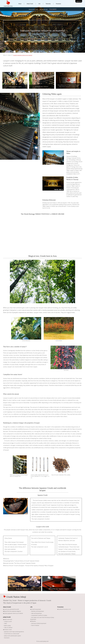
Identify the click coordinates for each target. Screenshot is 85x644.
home (5, 55)
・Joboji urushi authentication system (12, 636)
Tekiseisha (48, 4)
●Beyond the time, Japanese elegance (12, 611)
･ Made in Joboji (7, 626)
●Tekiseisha (33, 621)
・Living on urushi (7, 621)
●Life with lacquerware (36, 609)
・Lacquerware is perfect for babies (39, 615)
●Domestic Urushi (7, 630)
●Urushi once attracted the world (11, 609)
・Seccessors (6, 638)
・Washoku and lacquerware (37, 611)
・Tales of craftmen (8, 628)
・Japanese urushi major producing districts (14, 632)
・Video (5, 623)
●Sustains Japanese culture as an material (13, 613)
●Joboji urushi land (8, 619)
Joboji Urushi (30, 4)
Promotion (58, 4)
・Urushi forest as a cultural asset (11, 634)
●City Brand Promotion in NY (64, 609)
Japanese (79, 1)
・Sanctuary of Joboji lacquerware (38, 623)
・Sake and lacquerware (36, 613)
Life (39, 4)
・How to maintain (35, 625)
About (20, 4)
